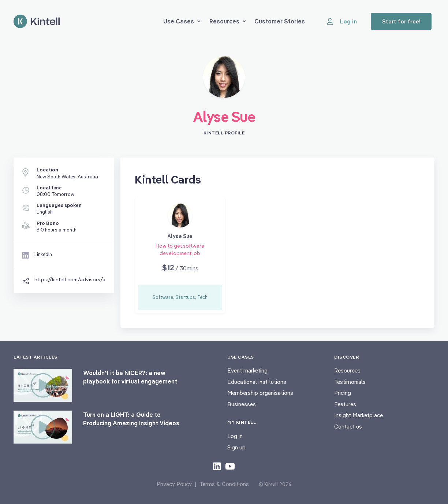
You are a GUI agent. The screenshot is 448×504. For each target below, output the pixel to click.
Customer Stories (280, 21)
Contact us (348, 427)
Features (345, 404)
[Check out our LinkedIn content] (217, 466)
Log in (235, 436)
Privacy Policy (174, 484)
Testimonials (350, 382)
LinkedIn (43, 254)
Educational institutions (257, 382)
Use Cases (182, 21)
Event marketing (247, 370)
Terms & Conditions (224, 484)
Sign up (236, 447)
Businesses (242, 404)
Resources (228, 21)
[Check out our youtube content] (230, 466)
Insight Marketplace (359, 415)
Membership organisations (260, 393)
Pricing (343, 393)
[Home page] (37, 21)
